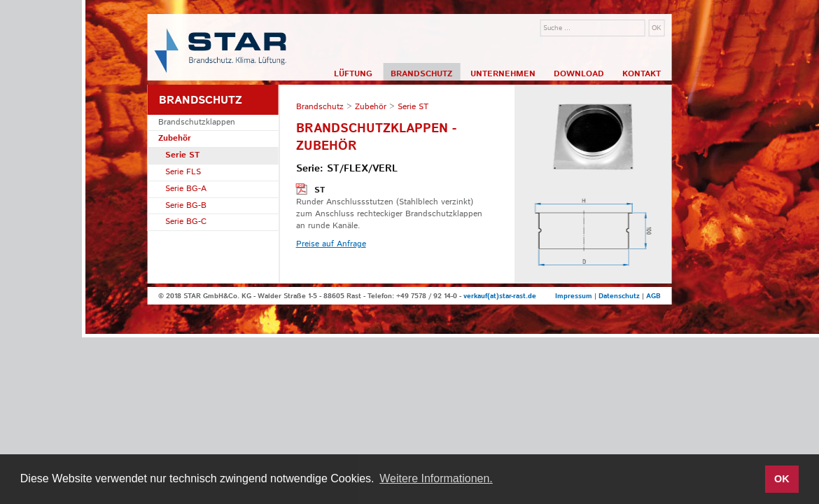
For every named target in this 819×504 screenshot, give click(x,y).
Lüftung (353, 74)
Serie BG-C (186, 222)
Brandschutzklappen (197, 122)
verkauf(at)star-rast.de (500, 296)
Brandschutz (421, 74)
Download (579, 74)
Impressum (574, 296)
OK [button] (782, 479)
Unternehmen (503, 74)
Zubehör (175, 138)
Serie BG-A (186, 189)
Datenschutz (619, 296)
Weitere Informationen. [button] (436, 478)
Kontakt (642, 74)
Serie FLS (183, 172)
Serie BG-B (186, 205)
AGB (653, 296)
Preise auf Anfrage (331, 244)
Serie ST (182, 155)
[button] (750, 479)
